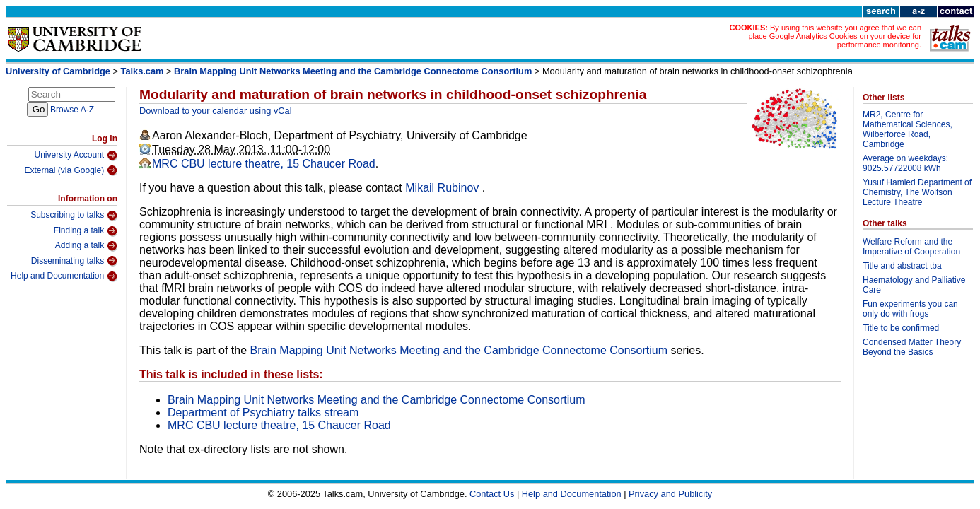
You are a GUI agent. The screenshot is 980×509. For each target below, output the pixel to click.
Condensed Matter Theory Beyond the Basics (912, 347)
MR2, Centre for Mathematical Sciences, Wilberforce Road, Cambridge (908, 129)
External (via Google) (71, 170)
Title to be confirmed (901, 328)
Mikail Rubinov (443, 188)
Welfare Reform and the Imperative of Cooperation (911, 247)
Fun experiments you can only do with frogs (910, 309)
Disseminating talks (74, 261)
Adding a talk (86, 246)
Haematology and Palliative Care (914, 285)
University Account (76, 156)
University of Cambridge (58, 71)
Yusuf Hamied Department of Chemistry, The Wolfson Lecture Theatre (917, 192)
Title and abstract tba (902, 266)
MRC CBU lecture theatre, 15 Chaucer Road (264, 164)
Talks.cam (142, 71)
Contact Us (492, 494)
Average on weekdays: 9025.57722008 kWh (905, 163)
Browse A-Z (72, 110)
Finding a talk (86, 231)
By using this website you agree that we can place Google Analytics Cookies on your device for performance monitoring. (835, 36)
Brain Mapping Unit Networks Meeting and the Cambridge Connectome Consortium (353, 71)
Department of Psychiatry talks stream (263, 413)
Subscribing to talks (74, 216)
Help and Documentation (64, 276)
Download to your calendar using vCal (216, 111)
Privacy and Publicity (670, 494)
